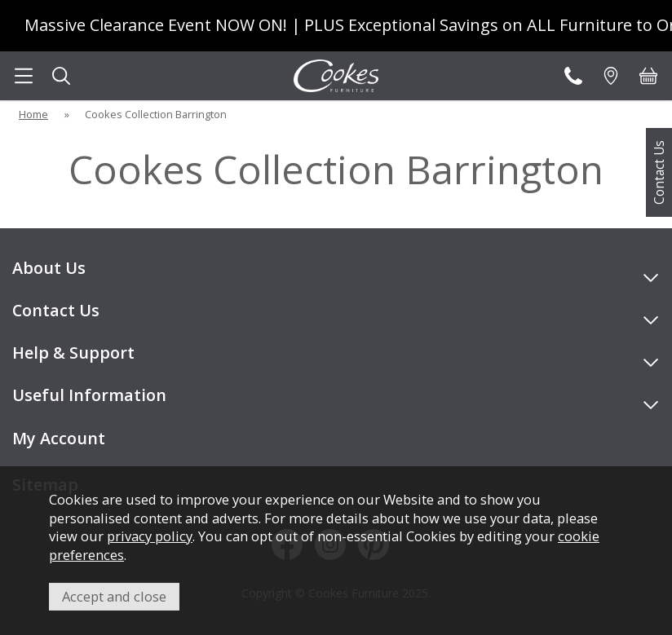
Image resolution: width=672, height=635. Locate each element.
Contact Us (659, 172)
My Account (59, 438)
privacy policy (150, 536)
